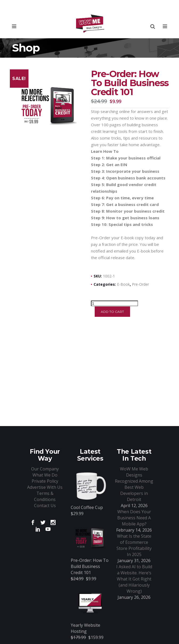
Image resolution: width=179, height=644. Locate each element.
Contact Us (45, 506)
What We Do (45, 475)
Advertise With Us (45, 487)
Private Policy (45, 481)
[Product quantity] (115, 303)
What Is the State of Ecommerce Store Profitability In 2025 (134, 545)
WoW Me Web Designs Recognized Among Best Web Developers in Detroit (134, 484)
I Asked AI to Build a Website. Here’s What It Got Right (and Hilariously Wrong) (134, 579)
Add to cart (112, 312)
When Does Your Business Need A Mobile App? (134, 518)
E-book (123, 284)
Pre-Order (140, 284)
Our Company (45, 469)
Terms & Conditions (45, 496)
